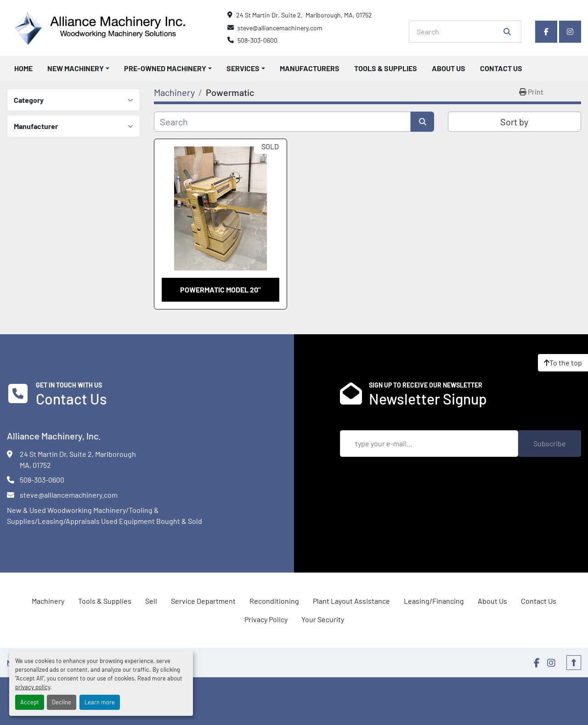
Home (23, 68)
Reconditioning (274, 601)
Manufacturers (310, 68)
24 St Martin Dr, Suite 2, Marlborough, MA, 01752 (304, 15)
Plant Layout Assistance (351, 601)
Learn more (100, 702)
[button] (78, 68)
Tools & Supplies (386, 68)
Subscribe (550, 443)
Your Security (323, 619)
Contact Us (501, 68)
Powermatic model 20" (220, 289)
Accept (30, 702)
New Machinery (76, 68)
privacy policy (33, 687)
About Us (449, 68)
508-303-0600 (257, 40)
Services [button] (243, 68)
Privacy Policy (266, 619)
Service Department (203, 601)
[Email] (429, 444)
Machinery (48, 601)
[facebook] (546, 32)
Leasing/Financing (434, 601)
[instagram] (570, 32)
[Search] (459, 32)
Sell (151, 601)
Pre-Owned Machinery (165, 68)
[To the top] (563, 363)
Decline (62, 702)
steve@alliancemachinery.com (280, 28)
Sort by (514, 122)
